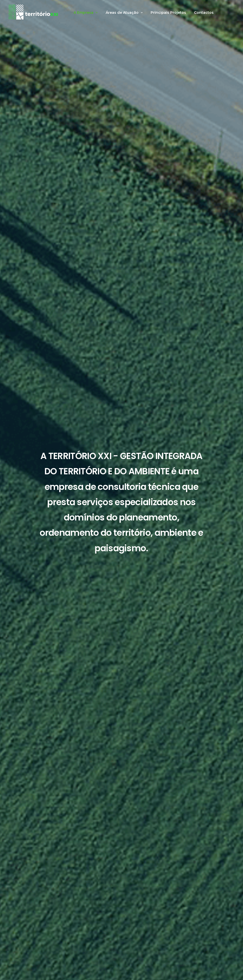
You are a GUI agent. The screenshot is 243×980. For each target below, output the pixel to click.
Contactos (204, 13)
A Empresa (86, 13)
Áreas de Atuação (124, 13)
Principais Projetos (168, 13)
